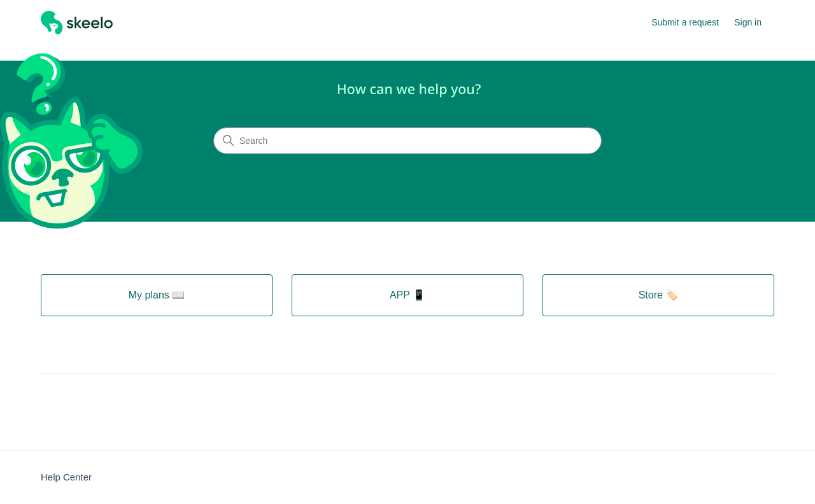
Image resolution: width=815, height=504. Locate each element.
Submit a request (685, 22)
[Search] (407, 141)
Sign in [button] (748, 22)
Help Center (66, 477)
